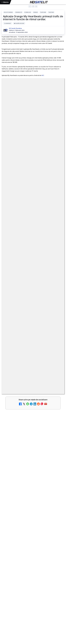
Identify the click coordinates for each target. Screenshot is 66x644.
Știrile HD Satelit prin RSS (33, 593)
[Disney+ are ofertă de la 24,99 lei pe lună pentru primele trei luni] (58, 238)
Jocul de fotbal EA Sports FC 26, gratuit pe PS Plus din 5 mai (28, 354)
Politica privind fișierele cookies (33, 621)
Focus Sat (17, 605)
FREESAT (9, 605)
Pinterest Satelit (33, 588)
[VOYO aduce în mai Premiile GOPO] (33, 413)
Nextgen (24, 605)
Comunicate (19, 12)
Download (28, 12)
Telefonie (51, 12)
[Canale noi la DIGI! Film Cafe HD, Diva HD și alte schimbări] (58, 291)
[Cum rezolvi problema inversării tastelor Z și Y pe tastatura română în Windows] (58, 319)
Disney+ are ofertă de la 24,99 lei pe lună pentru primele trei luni (29, 235)
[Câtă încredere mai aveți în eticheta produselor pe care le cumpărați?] (58, 264)
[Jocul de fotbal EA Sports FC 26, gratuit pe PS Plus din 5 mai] (33, 373)
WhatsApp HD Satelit (33, 567)
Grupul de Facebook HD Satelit (33, 562)
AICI (43, 75)
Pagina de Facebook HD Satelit (33, 557)
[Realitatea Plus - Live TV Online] (58, 332)
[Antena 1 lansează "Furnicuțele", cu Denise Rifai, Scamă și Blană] (58, 277)
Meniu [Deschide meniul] (5, 2)
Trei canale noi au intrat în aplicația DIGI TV (24, 206)
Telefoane (43, 12)
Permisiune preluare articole (33, 616)
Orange (35, 12)
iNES (52, 605)
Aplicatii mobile (8, 12)
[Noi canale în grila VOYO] (58, 224)
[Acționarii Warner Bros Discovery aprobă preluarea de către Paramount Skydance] (58, 305)
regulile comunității (30, 159)
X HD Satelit (33, 583)
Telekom (38, 605)
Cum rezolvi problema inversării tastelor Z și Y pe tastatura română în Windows (30, 316)
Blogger (47, 630)
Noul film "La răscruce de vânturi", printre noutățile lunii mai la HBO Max (31, 435)
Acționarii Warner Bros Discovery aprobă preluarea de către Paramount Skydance (30, 302)
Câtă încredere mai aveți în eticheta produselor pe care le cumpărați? (29, 261)
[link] (33, 210)
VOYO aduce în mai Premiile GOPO (17, 394)
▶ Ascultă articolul (19, 23)
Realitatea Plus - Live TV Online (20, 329)
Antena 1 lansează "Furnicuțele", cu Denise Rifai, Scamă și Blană (29, 274)
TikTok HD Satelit (33, 578)
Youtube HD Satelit (33, 573)
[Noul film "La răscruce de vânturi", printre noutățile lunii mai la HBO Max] (33, 456)
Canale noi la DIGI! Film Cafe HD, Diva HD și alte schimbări (30, 287)
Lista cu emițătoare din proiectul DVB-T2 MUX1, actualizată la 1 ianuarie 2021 (35, 248)
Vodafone (45, 605)
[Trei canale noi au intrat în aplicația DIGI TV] (58, 210)
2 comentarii (8, 23)
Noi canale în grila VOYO (17, 220)
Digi (4, 605)
